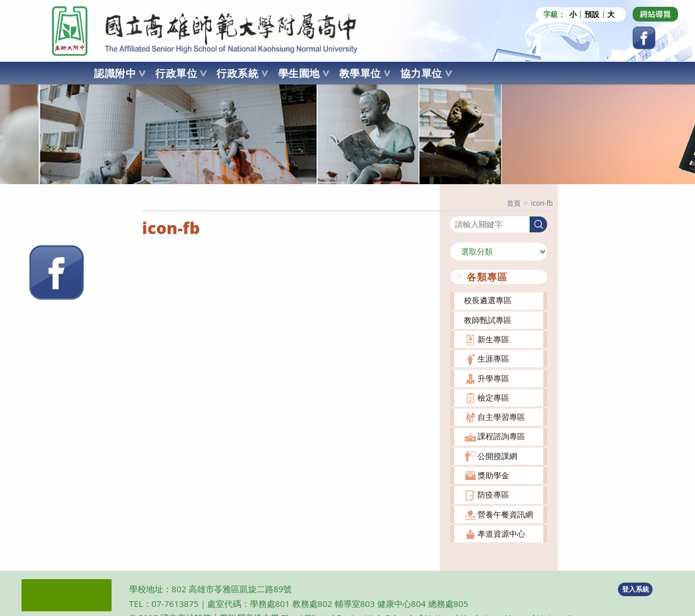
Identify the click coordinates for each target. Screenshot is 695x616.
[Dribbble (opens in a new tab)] (655, 14)
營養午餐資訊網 (505, 514)
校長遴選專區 (488, 300)
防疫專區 (493, 494)
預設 (592, 14)
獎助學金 (493, 475)
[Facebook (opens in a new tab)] (644, 38)
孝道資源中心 (501, 534)
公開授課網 (497, 455)
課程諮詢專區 (501, 436)
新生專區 (493, 339)
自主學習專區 (501, 417)
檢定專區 (493, 397)
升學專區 (493, 378)
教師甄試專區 (488, 319)
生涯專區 (493, 358)
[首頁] (514, 203)
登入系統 (636, 589)
